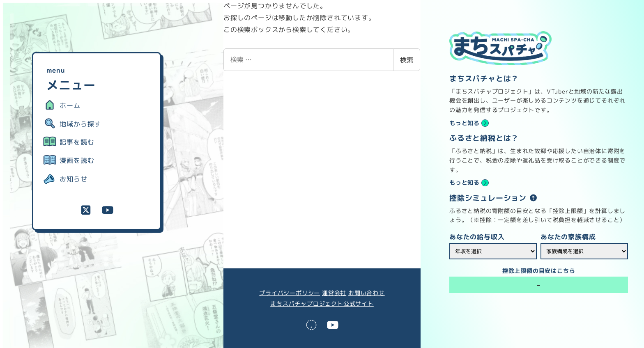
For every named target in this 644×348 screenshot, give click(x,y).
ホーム (70, 105)
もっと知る (465, 123)
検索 (407, 60)
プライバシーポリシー (290, 293)
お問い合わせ (367, 293)
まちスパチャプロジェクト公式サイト (322, 304)
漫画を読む (77, 160)
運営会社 (334, 293)
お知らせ (73, 179)
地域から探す (80, 124)
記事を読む (77, 142)
